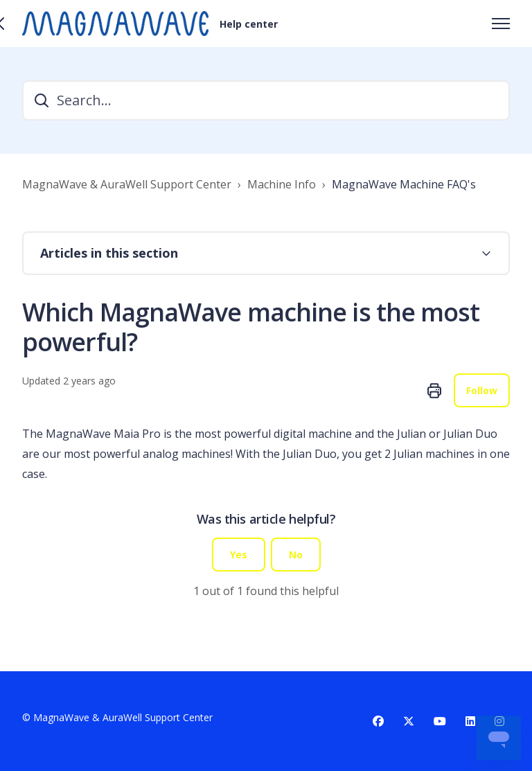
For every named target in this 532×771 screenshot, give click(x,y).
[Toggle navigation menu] (501, 24)
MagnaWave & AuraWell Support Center (127, 184)
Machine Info (282, 184)
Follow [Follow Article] (482, 390)
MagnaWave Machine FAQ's (404, 184)
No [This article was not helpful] (296, 555)
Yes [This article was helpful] (239, 555)
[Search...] (266, 100)
